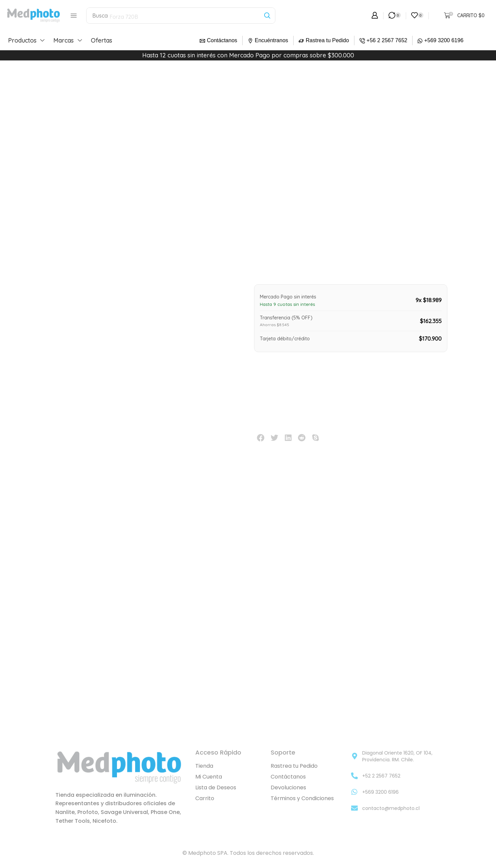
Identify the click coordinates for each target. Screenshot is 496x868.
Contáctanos (222, 40)
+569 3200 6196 (444, 40)
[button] (73, 16)
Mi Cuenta (209, 777)
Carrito (205, 799)
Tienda (204, 766)
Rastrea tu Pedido (327, 40)
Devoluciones (288, 788)
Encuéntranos (271, 40)
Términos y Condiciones (302, 799)
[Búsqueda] (267, 16)
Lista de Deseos (216, 788)
